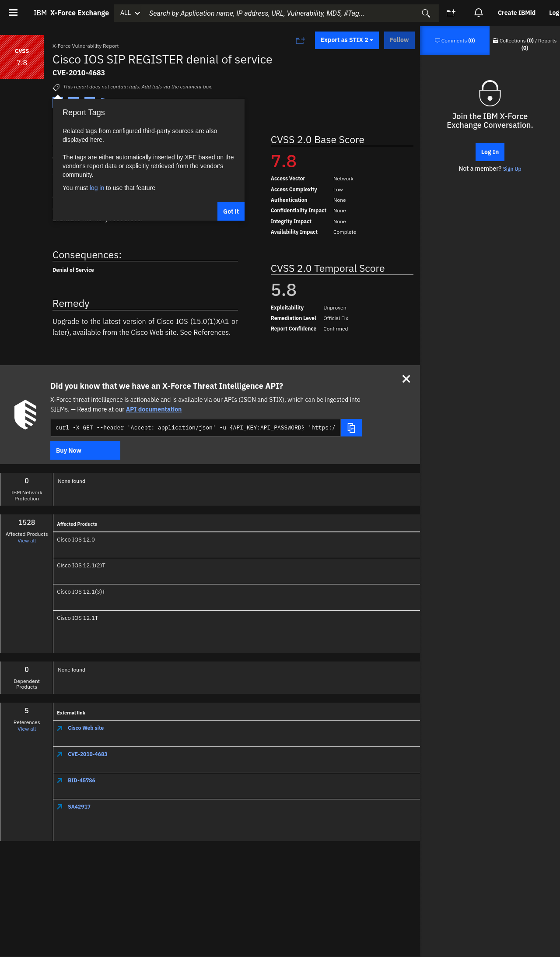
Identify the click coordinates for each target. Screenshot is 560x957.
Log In (490, 152)
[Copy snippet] (351, 428)
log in (97, 188)
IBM (71, 13)
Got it (231, 211)
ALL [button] (126, 13)
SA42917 (74, 807)
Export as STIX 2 (347, 40)
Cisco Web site (80, 728)
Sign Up (512, 169)
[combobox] (290, 13)
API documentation (154, 409)
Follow (399, 40)
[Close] (406, 379)
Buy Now (69, 450)
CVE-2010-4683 (82, 754)
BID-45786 (76, 780)
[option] (517, 13)
